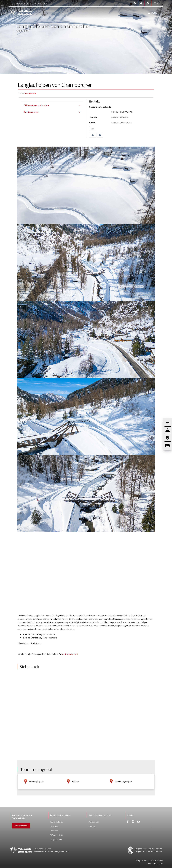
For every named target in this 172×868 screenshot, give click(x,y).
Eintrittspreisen (31, 112)
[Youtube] (138, 822)
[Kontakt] (135, 3)
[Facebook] (128, 822)
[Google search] (148, 3)
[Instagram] (133, 822)
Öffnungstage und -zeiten (36, 105)
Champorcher (30, 94)
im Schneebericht (70, 654)
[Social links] (141, 3)
